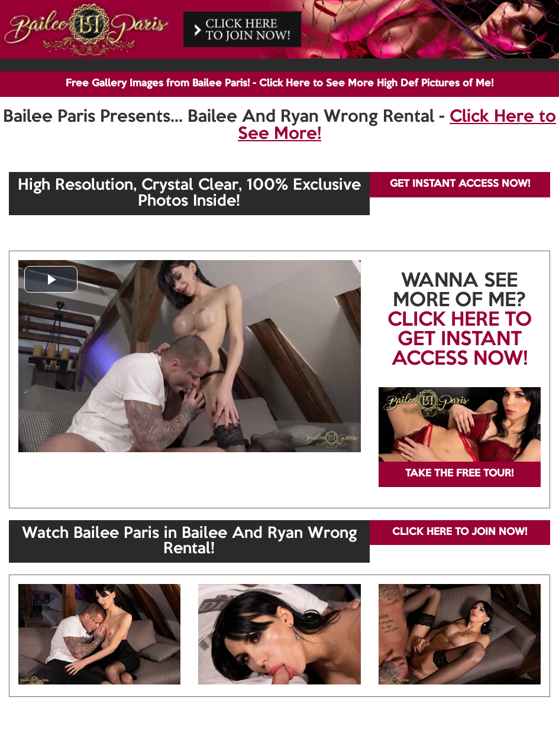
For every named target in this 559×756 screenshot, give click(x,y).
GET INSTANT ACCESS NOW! (460, 184)
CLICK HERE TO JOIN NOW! (460, 532)
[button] (51, 279)
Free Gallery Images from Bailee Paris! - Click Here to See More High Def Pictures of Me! (279, 84)
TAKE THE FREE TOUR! (459, 474)
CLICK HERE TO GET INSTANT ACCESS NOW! (460, 340)
